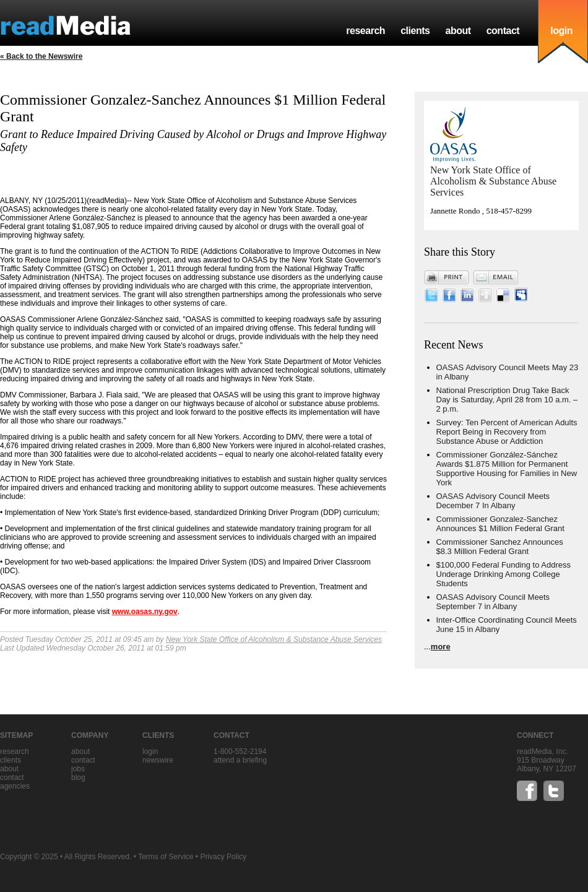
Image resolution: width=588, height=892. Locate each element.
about (458, 31)
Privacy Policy (223, 857)
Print (447, 277)
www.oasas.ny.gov (145, 612)
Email (496, 277)
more (441, 647)
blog (78, 777)
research (365, 31)
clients (415, 31)
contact (503, 31)
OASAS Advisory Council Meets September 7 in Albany (493, 602)
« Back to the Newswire (41, 56)
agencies (15, 786)
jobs (78, 769)
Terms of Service (166, 857)
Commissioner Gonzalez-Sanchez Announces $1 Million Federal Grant (500, 524)
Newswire (158, 760)
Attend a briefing (240, 760)
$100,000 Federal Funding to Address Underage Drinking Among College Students (504, 574)
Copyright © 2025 (29, 857)
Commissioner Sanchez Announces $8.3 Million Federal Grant (500, 547)
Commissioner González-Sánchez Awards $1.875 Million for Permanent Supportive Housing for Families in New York (507, 469)
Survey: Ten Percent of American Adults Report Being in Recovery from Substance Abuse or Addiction (507, 432)
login (561, 31)
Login (150, 751)
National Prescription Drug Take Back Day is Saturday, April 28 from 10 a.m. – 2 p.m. (507, 400)
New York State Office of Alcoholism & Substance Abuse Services (274, 639)
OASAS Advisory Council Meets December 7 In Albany (493, 501)
